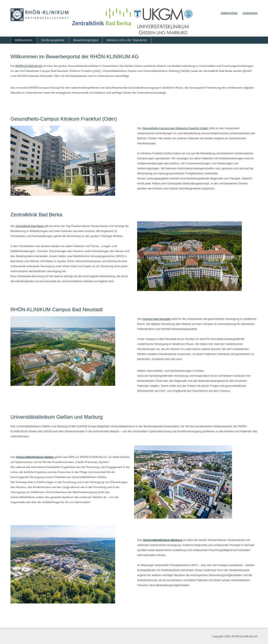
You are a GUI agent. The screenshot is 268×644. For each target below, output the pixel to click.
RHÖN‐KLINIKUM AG (29, 66)
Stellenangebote (53, 40)
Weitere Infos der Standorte (127, 40)
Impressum (250, 13)
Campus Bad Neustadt (156, 319)
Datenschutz (229, 13)
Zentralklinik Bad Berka (30, 226)
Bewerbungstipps (86, 40)
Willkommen (24, 40)
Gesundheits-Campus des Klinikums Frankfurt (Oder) (175, 128)
